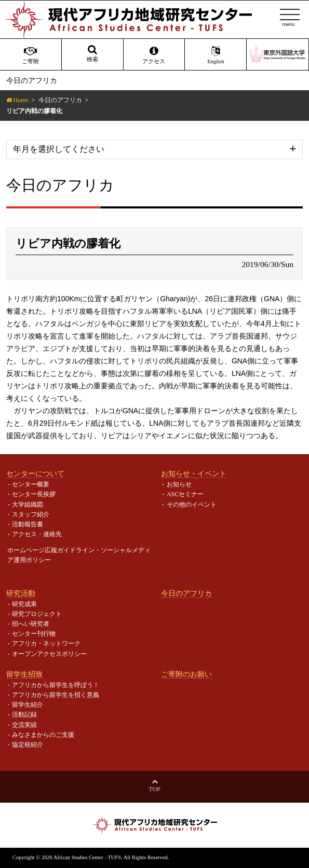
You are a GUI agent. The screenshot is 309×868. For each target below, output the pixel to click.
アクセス (154, 55)
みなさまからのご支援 (43, 735)
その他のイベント (192, 505)
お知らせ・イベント (194, 473)
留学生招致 (24, 674)
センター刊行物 (34, 634)
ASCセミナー (185, 494)
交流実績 (24, 725)
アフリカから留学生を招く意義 (56, 695)
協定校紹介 (28, 745)
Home (21, 100)
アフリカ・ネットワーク (46, 643)
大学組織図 (28, 505)
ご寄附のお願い (186, 674)
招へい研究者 (31, 624)
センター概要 (31, 484)
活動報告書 (28, 524)
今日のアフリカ (60, 100)
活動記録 (24, 715)
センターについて (35, 473)
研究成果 (24, 604)
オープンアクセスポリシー (49, 654)
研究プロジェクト (37, 614)
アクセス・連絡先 (37, 534)
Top (154, 789)
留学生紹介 (28, 705)
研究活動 (21, 593)
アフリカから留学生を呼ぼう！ (56, 685)
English (216, 55)
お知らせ (179, 484)
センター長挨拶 (34, 494)
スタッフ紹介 (31, 514)
